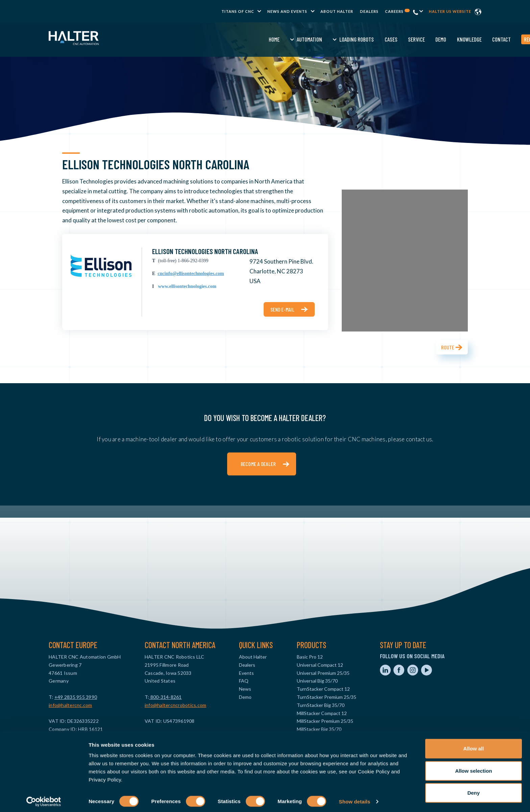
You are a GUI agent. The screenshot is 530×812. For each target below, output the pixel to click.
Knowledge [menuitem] (367, 39)
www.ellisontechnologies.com (187, 286)
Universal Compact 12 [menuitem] (320, 665)
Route (448, 347)
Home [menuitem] (172, 39)
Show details (355, 799)
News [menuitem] (245, 689)
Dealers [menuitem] (369, 11)
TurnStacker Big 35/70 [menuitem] (321, 705)
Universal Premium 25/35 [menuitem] (323, 673)
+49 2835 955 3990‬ (76, 697)
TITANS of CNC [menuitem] (238, 11)
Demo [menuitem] (339, 39)
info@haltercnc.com (70, 705)
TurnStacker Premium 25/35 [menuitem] (327, 697)
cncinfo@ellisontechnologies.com (191, 274)
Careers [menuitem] (397, 11)
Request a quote (440, 39)
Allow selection (473, 768)
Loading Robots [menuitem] (255, 39)
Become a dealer (258, 464)
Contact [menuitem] (399, 39)
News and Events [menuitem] (287, 11)
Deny (474, 790)
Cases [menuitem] (289, 39)
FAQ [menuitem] (244, 681)
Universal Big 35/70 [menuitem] (317, 681)
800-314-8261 (165, 697)
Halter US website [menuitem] (450, 11)
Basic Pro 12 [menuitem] (310, 657)
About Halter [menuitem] (337, 11)
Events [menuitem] (246, 673)
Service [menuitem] (314, 39)
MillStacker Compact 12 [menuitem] (322, 713)
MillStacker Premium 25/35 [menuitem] (325, 721)
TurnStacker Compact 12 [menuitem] (323, 689)
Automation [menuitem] (207, 39)
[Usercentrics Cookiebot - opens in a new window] (44, 799)
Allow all (474, 746)
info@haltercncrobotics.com (176, 705)
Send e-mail (282, 309)
